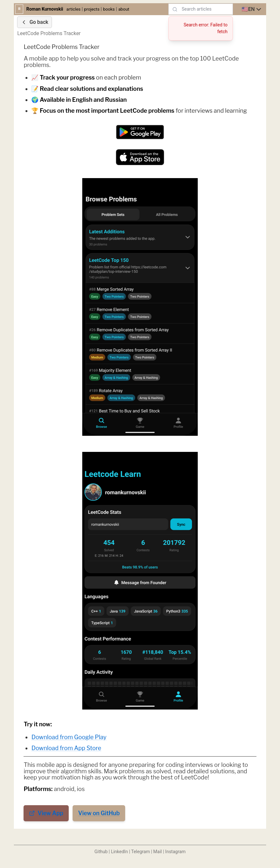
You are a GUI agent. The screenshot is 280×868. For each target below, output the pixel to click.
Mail (158, 852)
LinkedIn (120, 852)
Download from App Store (66, 748)
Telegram (141, 852)
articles (74, 9)
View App (46, 813)
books (109, 9)
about (124, 9)
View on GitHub (99, 813)
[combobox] (252, 9)
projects (92, 9)
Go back (34, 22)
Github (101, 852)
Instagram (175, 852)
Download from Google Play (69, 737)
